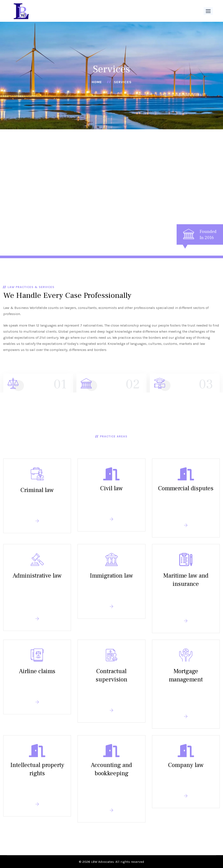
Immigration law (111, 576)
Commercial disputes (186, 488)
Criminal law (37, 490)
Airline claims (37, 671)
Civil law (111, 488)
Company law (186, 765)
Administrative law (37, 576)
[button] (208, 11)
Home (97, 82)
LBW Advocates (102, 862)
